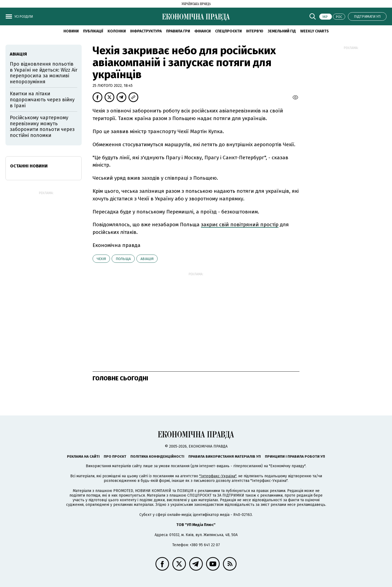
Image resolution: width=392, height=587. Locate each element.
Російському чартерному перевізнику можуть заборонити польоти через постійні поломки (42, 126)
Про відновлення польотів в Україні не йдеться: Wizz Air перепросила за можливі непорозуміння (44, 73)
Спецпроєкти (228, 31)
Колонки (117, 31)
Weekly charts (315, 31)
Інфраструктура (146, 31)
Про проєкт (115, 456)
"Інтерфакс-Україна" (218, 476)
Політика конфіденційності (157, 456)
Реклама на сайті (83, 456)
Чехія (101, 259)
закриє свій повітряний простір (240, 224)
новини (71, 31)
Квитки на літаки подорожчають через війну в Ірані (42, 100)
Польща (123, 259)
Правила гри (178, 31)
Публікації (93, 31)
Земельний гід (282, 31)
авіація (147, 259)
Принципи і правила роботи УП (295, 456)
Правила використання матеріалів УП (225, 456)
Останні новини (29, 166)
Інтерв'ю (255, 31)
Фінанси (203, 31)
